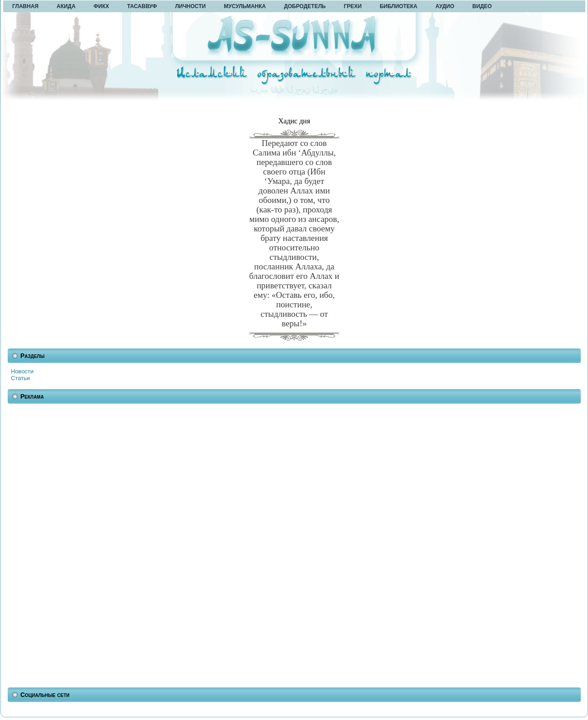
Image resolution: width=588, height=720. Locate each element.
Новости (22, 371)
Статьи (20, 378)
